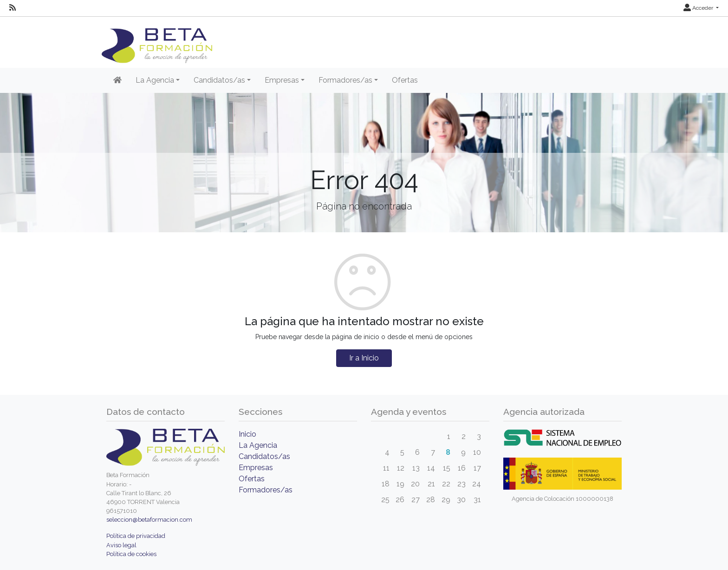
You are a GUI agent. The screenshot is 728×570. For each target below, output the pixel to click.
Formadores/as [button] (345, 80)
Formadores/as (266, 490)
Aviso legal (121, 545)
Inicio (247, 434)
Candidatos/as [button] (219, 80)
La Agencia (258, 445)
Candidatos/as (264, 456)
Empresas (256, 468)
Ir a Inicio (364, 358)
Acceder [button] (699, 8)
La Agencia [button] (155, 80)
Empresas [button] (282, 80)
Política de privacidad (136, 536)
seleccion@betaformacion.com (149, 520)
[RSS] (13, 8)
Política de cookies (131, 554)
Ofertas (405, 80)
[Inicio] (117, 80)
